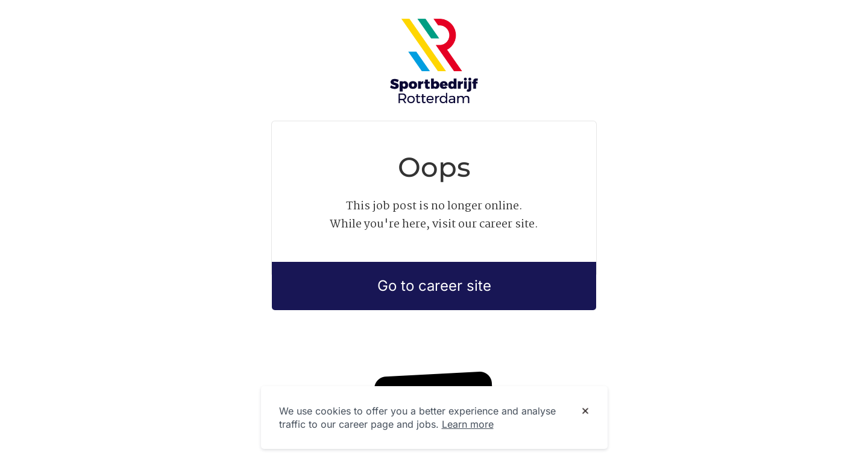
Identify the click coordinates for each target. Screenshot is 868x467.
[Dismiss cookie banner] (585, 411)
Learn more (468, 424)
